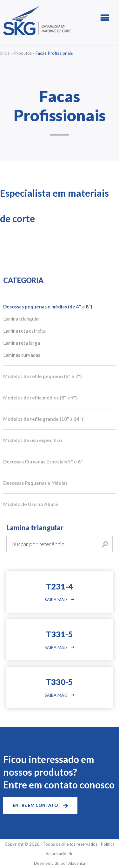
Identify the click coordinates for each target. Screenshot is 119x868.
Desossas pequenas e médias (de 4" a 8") (48, 307)
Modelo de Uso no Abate (31, 504)
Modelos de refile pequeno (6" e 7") (43, 376)
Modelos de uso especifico (33, 440)
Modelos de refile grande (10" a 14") (43, 419)
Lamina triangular (22, 319)
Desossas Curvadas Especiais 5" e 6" (43, 462)
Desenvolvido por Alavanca (60, 863)
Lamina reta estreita (24, 331)
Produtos (23, 53)
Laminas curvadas (22, 355)
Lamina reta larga (22, 343)
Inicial (5, 53)
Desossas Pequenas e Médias (35, 483)
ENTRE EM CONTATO (35, 805)
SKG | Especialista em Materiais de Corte (37, 21)
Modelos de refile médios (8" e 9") (40, 398)
